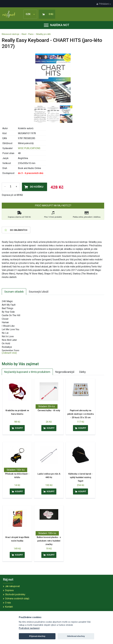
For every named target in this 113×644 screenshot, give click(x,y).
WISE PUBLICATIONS (29, 148)
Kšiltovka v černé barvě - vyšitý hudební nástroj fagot (80, 477)
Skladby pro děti (43, 34)
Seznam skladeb (14, 292)
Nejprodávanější (65, 372)
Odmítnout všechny (76, 636)
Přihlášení (104, 4)
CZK (30, 14)
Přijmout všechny (37, 636)
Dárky (83, 372)
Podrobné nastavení (29, 628)
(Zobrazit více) (9, 353)
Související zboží (39, 292)
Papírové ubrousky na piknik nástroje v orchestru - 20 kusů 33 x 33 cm (81, 414)
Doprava (9, 590)
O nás (8, 603)
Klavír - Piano (28, 34)
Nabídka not (57, 25)
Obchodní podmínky (15, 594)
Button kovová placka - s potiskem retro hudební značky (49, 541)
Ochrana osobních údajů (17, 599)
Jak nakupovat (12, 586)
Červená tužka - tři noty (49, 411)
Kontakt (9, 607)
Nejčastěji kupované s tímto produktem (27, 372)
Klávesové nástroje (11, 34)
